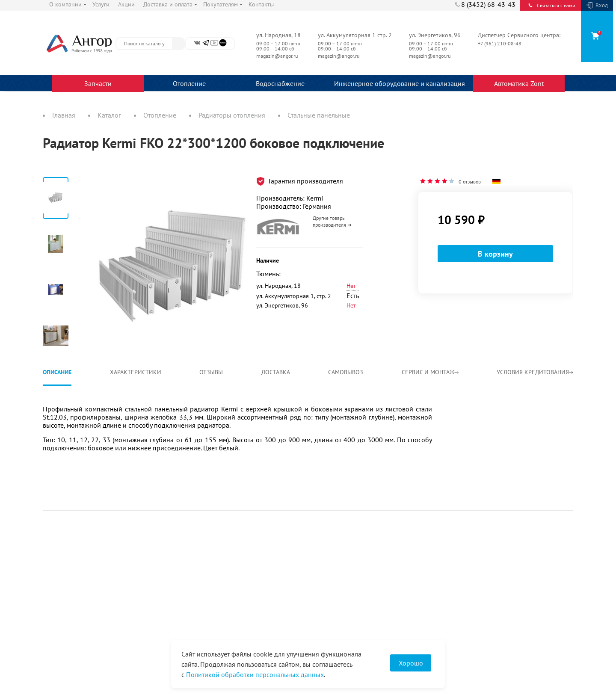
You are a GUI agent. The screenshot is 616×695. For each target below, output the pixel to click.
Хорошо (411, 663)
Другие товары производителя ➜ (332, 221)
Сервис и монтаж (430, 372)
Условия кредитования (535, 372)
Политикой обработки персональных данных (255, 674)
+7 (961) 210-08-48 (500, 43)
